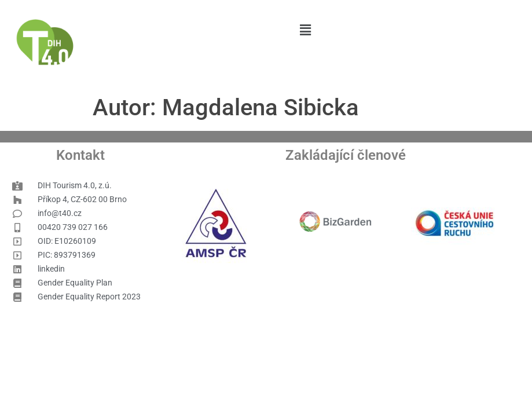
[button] (305, 30)
